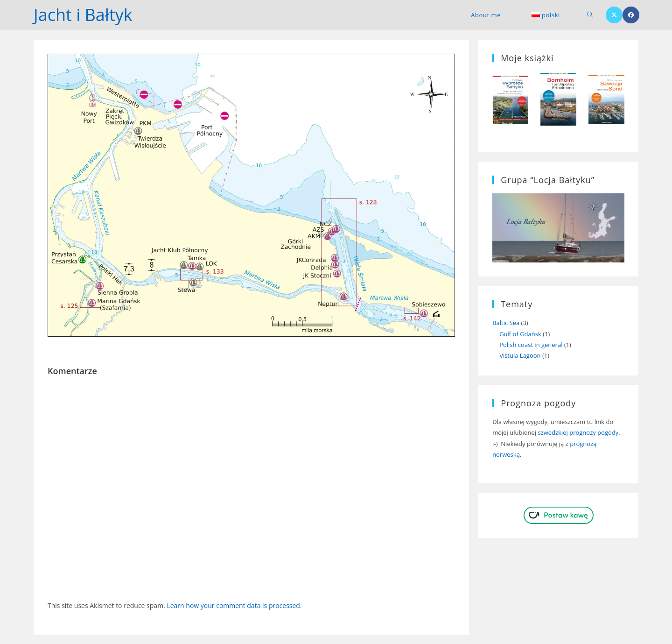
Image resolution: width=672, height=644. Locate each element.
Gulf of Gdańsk (520, 334)
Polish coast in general (531, 345)
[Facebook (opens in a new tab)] (631, 15)
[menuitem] (546, 15)
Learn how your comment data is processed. (234, 605)
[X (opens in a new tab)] (614, 15)
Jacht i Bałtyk (83, 15)
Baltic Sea (506, 323)
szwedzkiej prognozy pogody (578, 432)
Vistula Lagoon (520, 355)
